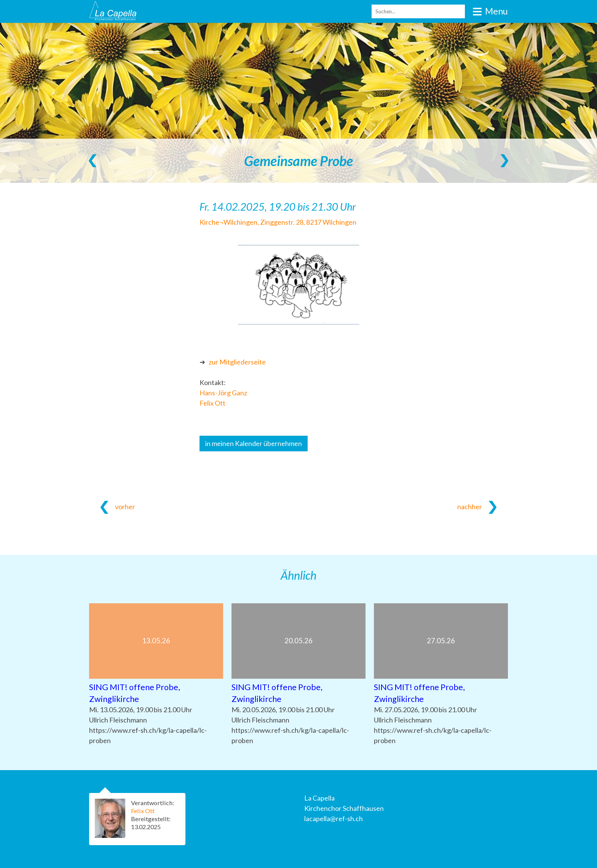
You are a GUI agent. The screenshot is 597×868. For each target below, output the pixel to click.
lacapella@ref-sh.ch (334, 818)
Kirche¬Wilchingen (278, 222)
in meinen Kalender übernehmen (254, 443)
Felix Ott (212, 403)
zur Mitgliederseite (237, 362)
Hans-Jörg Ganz (223, 393)
